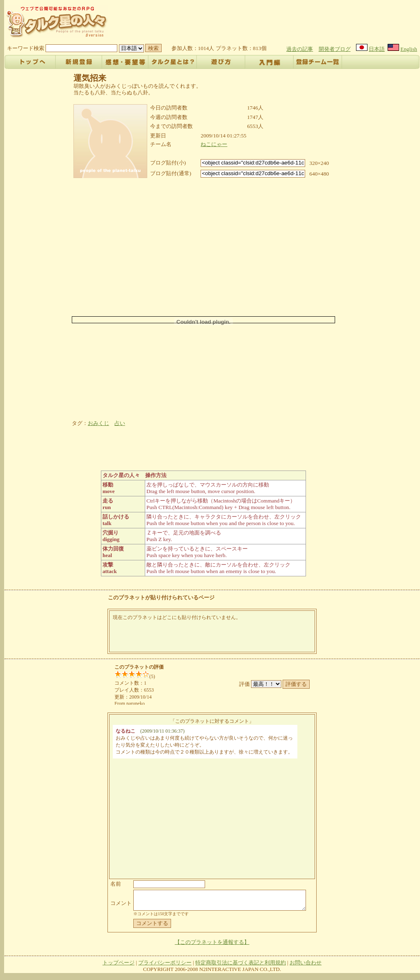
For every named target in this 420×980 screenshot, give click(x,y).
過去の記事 (300, 49)
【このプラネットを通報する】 (212, 946)
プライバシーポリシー (165, 966)
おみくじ (98, 423)
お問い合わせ (306, 966)
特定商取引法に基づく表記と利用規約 (241, 966)
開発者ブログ (335, 49)
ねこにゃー (214, 144)
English (409, 49)
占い (120, 423)
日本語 (377, 49)
